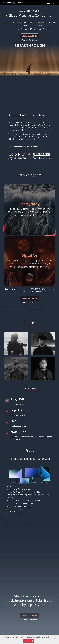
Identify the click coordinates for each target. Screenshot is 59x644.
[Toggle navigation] (49, 3)
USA (27, 641)
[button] (30, 511)
